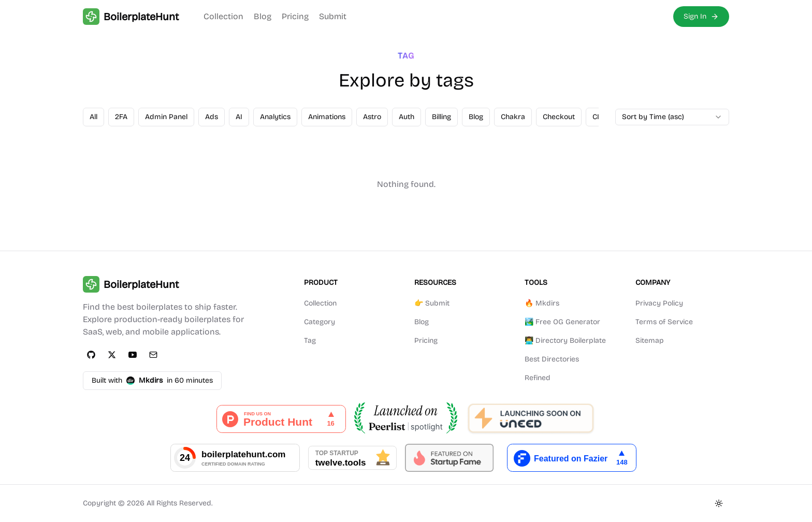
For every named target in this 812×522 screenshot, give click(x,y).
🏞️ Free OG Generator (562, 322)
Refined (538, 378)
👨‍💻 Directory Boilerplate (565, 340)
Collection (223, 16)
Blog (263, 16)
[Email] (153, 355)
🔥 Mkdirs (542, 303)
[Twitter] (112, 355)
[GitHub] (91, 355)
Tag (310, 340)
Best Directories (552, 359)
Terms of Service (664, 322)
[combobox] (672, 117)
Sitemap (650, 340)
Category (320, 322)
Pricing (295, 16)
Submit (333, 16)
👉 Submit (432, 303)
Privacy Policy (659, 303)
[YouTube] (133, 355)
